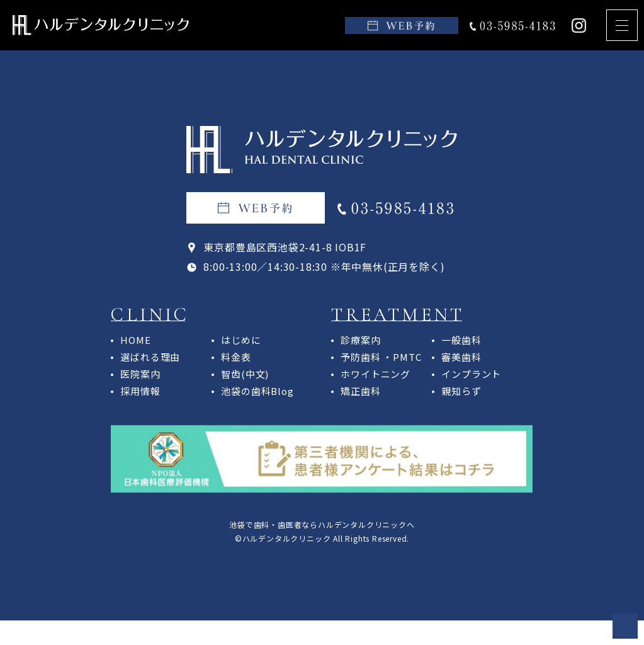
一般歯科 (461, 340)
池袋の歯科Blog (257, 391)
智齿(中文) (245, 374)
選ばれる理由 (150, 357)
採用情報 (140, 391)
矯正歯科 (360, 391)
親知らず (461, 391)
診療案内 (360, 340)
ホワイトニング (376, 374)
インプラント (471, 374)
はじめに (241, 340)
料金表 (236, 357)
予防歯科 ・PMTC (381, 357)
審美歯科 (461, 357)
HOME (135, 340)
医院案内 (140, 374)
